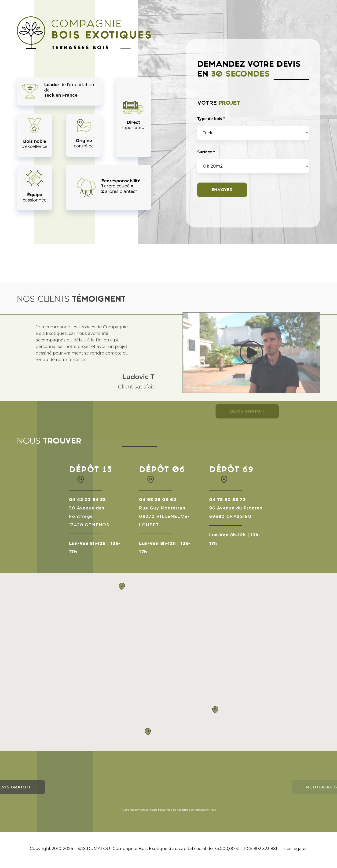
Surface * (206, 152)
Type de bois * (211, 119)
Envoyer (222, 190)
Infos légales (294, 849)
